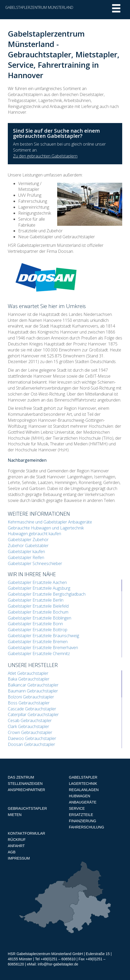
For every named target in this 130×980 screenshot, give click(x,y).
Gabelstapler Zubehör (28, 540)
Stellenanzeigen (25, 784)
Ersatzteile (81, 815)
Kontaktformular (27, 833)
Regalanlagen (84, 790)
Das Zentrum (21, 777)
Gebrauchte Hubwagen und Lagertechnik (46, 528)
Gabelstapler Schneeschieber (35, 563)
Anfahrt (16, 846)
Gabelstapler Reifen (26, 557)
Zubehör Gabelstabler (28, 546)
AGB (12, 852)
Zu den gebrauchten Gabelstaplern (45, 156)
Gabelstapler (83, 777)
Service (77, 808)
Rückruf (17, 840)
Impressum (19, 858)
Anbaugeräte (83, 802)
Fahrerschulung (86, 827)
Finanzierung (83, 821)
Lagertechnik (83, 784)
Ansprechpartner (26, 790)
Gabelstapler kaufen (26, 552)
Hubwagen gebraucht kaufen (34, 534)
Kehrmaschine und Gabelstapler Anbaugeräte (50, 522)
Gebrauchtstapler (27, 808)
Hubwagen (80, 796)
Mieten (15, 815)
